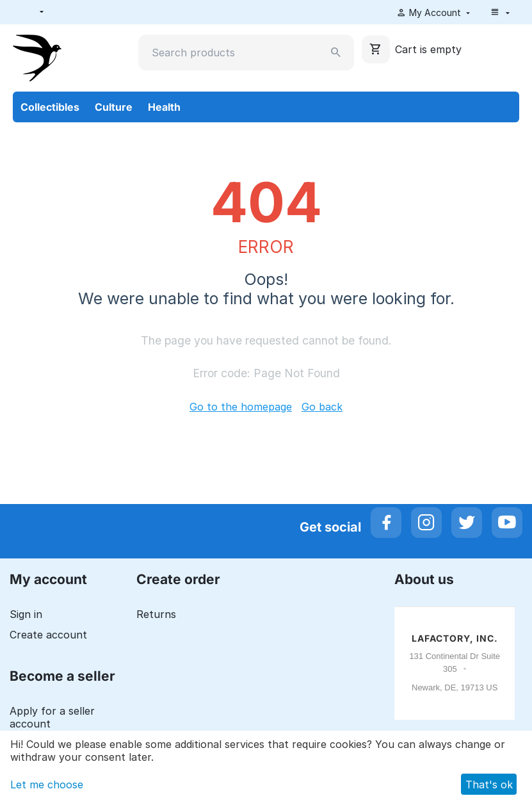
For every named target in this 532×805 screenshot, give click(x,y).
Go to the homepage (241, 407)
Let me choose (47, 785)
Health (164, 107)
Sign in (26, 614)
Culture (114, 107)
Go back (322, 407)
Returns (156, 614)
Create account (48, 635)
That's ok (489, 785)
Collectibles (50, 107)
